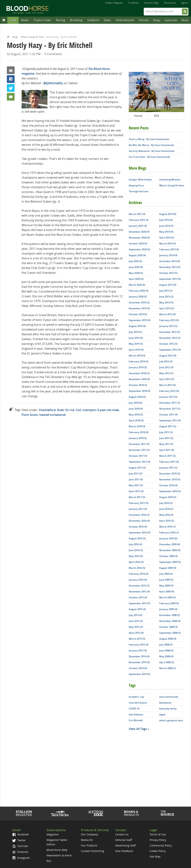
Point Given (30, 415)
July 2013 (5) (166, 291)
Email (11, 70)
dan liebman (136, 714)
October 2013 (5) (168, 273)
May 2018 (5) (136, 415)
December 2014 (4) (139, 656)
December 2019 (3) (139, 302)
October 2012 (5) (168, 344)
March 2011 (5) (167, 456)
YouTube (20, 846)
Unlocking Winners (170, 180)
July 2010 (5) (166, 503)
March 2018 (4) (137, 426)
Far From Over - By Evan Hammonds (149, 157)
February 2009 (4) (169, 603)
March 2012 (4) (167, 385)
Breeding (76, 20)
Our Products (89, 845)
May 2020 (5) (136, 273)
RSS (157, 116)
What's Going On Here (32, 37)
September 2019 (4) (139, 320)
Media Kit (87, 840)
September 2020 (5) (139, 249)
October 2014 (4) (138, 668)
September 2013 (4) (170, 279)
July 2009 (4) (166, 574)
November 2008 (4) (170, 621)
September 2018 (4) (139, 391)
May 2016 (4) (136, 556)
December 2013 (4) (170, 261)
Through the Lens (139, 191)
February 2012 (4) (169, 391)
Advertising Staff (126, 845)
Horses (144, 20)
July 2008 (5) (166, 645)
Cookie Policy (158, 851)
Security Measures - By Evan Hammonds (152, 151)
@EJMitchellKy (53, 83)
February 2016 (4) (139, 574)
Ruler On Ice (66, 410)
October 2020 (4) (138, 243)
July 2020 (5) (135, 261)
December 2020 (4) (139, 232)
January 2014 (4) (168, 255)
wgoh (162, 714)
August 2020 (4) (137, 255)
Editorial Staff (124, 840)
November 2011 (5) (170, 409)
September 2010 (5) (170, 491)
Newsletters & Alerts (59, 855)
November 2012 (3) (170, 338)
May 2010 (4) (166, 515)
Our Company (89, 834)
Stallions (93, 20)
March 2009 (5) (167, 597)
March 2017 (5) (137, 497)
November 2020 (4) (139, 238)
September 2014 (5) (139, 674)
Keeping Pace (136, 185)
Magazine (53, 834)
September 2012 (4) (170, 350)
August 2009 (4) (168, 568)
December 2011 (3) (170, 403)
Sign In (185, 3)
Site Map (155, 856)
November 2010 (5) (170, 479)
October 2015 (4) (138, 597)
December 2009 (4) (170, 544)
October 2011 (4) (168, 415)
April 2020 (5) (136, 279)
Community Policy (161, 845)
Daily (13, 20)
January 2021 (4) (138, 226)
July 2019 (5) (135, 332)
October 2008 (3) (168, 627)
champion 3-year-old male (101, 410)
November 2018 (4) (139, 379)
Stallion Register (114, 3)
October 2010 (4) (168, 485)
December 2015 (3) (139, 586)
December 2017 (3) (139, 444)
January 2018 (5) (138, 438)
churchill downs (138, 703)
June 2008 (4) (166, 650)
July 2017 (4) (135, 474)
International (125, 20)
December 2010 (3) (170, 474)
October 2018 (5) (138, 385)
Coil (78, 410)
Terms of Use (158, 834)
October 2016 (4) (138, 527)
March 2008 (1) (167, 668)
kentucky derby (168, 709)
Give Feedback (124, 851)
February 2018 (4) (139, 432)
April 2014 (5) (167, 238)
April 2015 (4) (136, 633)
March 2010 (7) (167, 527)
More (185, 20)
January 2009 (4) (168, 609)
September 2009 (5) (170, 562)
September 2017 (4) (139, 462)
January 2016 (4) (138, 580)
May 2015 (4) (136, 627)
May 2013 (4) (166, 302)
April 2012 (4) (167, 379)
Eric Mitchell (136, 720)
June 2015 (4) (136, 621)
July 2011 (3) (166, 432)
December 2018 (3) (139, 373)
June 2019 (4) (136, 338)
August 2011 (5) (168, 426)
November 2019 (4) (139, 308)
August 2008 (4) (168, 639)
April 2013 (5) (167, 308)
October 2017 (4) (138, 456)
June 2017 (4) (136, 479)
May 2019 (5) (136, 344)
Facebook (11, 79)
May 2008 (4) (166, 656)
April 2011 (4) (167, 450)
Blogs (157, 20)
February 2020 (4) (139, 291)
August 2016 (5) (137, 538)
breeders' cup (136, 697)
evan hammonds (169, 697)
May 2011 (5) (166, 444)
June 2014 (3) (166, 226)
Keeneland (165, 703)
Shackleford (47, 410)
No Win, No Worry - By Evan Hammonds (151, 145)
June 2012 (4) (166, 367)
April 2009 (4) (167, 592)
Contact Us (122, 834)
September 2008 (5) (170, 633)
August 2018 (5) (137, 397)
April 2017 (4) (136, 491)
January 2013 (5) (168, 326)
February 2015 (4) (139, 645)
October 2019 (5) (138, 314)
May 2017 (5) (136, 485)
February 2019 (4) (139, 361)
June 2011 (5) (166, 438)
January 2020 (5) (138, 297)
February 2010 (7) (169, 533)
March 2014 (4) (167, 243)
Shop (131, 813)
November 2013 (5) (170, 267)
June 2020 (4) (136, 267)
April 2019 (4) (136, 350)
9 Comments (53, 54)
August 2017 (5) (137, 468)
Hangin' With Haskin (140, 180)
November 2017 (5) (139, 450)
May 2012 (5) (166, 373)
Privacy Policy (158, 840)
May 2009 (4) (166, 586)
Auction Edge (151, 3)
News (25, 20)
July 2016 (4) (135, 544)
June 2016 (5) (136, 550)
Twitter (11, 88)
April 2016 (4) (136, 562)
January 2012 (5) (168, 397)
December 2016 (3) (139, 515)
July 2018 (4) (135, 403)
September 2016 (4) (139, 533)
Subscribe (171, 20)
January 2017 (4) (138, 509)
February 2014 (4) (169, 249)
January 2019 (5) (138, 367)
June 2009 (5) (166, 580)
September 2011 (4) (170, 420)
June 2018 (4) (136, 409)
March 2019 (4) (137, 356)
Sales (107, 20)
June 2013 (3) (166, 297)
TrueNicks (133, 3)
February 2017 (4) (139, 503)
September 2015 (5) (139, 603)
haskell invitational (52, 415)
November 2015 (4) (139, 592)
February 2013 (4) (169, 320)
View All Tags (138, 729)
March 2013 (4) (167, 314)
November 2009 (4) (170, 550)
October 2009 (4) (168, 556)
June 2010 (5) (166, 509)
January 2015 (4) (138, 650)
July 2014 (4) (166, 220)
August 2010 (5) (168, 497)
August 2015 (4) (137, 609)
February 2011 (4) (169, 462)
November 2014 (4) (139, 662)
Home (8, 36)
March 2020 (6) (137, 285)
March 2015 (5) (137, 639)
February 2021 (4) (139, 220)
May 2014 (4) (166, 232)
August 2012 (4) (168, 356)
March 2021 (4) (137, 214)
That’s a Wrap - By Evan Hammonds (149, 139)
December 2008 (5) (170, 615)
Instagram (21, 858)
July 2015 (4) (135, 615)
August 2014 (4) (168, 214)
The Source (170, 3)
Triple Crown (42, 20)
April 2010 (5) (167, 521)
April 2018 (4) (136, 420)
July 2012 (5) (166, 361)
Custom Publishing (93, 851)
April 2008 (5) (167, 662)
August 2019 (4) (137, 326)
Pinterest (20, 852)
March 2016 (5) (137, 568)
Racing (61, 20)
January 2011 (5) (168, 468)
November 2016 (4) (139, 521)
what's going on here (171, 720)
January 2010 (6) (168, 538)
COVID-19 (134, 709)
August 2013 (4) (168, 285)
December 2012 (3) (170, 332)
